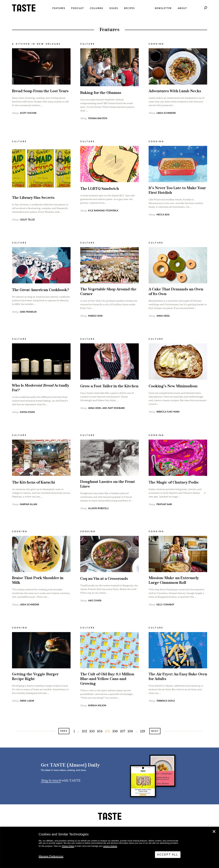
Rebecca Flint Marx (168, 412)
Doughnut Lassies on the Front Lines (108, 484)
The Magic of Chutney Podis (174, 482)
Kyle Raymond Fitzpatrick (103, 211)
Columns (97, 8)
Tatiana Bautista (98, 118)
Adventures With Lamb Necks (175, 91)
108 (130, 731)
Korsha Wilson (97, 706)
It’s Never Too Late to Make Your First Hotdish (177, 190)
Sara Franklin (28, 312)
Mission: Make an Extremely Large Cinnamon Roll (174, 580)
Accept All (168, 855)
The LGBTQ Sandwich (100, 189)
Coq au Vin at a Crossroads (104, 579)
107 (123, 731)
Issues (114, 8)
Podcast (78, 8)
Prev (64, 731)
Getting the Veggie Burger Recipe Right (35, 677)
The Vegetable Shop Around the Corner (108, 292)
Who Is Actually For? (41, 388)
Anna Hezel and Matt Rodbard (106, 408)
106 (115, 731)
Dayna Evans (27, 412)
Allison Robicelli (98, 508)
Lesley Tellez (27, 220)
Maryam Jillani (28, 504)
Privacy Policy (68, 846)
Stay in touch (51, 780)
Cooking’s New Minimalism (173, 386)
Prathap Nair (164, 504)
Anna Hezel (163, 316)
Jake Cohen (95, 601)
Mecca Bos (163, 215)
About (182, 8)
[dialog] (109, 847)
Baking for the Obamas (101, 93)
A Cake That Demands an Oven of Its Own (176, 292)
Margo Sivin (95, 316)
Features (59, 8)
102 (84, 731)
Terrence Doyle (166, 701)
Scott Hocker (28, 113)
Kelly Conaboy (165, 605)
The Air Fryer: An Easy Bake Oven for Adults (178, 677)
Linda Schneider (166, 113)
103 (92, 731)
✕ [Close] (214, 832)
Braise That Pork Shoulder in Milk (38, 580)
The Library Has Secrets (33, 198)
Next (155, 731)
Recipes (129, 8)
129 (143, 731)
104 (100, 731)
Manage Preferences (51, 856)
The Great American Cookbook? (40, 290)
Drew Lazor (27, 701)
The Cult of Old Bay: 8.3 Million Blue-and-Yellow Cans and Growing (107, 679)
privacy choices (110, 846)
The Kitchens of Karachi (33, 482)
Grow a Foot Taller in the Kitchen (109, 386)
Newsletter (163, 8)
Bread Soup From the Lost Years (40, 91)
